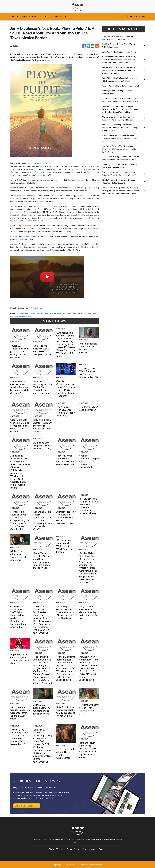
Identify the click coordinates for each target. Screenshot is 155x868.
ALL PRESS (45, 17)
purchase (25, 236)
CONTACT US (60, 17)
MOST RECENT (29, 17)
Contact (102, 849)
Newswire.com (41, 163)
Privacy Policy (73, 849)
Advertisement (89, 849)
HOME (15, 17)
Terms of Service (56, 849)
